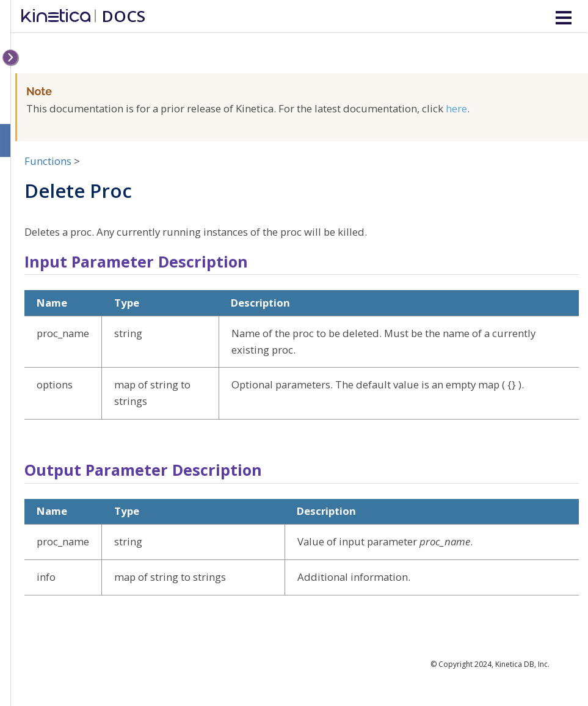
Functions (48, 161)
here (456, 108)
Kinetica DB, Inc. (522, 664)
